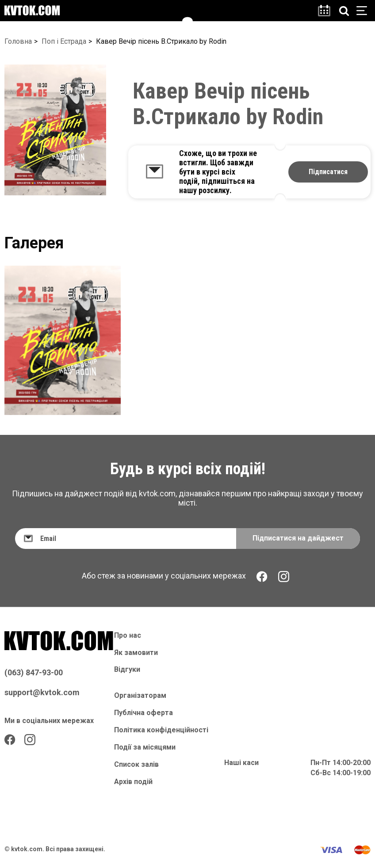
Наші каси (241, 763)
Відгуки (127, 669)
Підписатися (328, 172)
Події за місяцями (145, 747)
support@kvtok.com (42, 692)
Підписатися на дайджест (298, 538)
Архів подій (133, 782)
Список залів (136, 764)
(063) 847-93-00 (34, 672)
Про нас (128, 635)
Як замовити (136, 653)
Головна (18, 41)
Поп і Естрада (64, 41)
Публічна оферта (143, 713)
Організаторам (140, 695)
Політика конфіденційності (161, 730)
